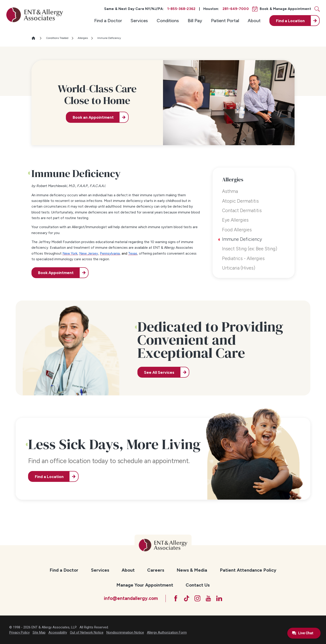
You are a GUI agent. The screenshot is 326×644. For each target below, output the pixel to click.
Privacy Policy (19, 632)
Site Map (39, 632)
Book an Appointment (93, 117)
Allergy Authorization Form (167, 632)
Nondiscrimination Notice (125, 632)
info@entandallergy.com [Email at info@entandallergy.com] (131, 598)
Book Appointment (56, 273)
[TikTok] (187, 598)
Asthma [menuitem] (230, 191)
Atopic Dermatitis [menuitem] (240, 201)
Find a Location (49, 477)
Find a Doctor (108, 21)
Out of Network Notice (87, 632)
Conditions (168, 21)
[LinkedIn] (219, 598)
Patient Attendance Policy (248, 570)
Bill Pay (195, 21)
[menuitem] (108, 21)
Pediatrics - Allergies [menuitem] (243, 258)
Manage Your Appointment (145, 585)
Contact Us (198, 585)
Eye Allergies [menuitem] (235, 220)
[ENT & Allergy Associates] (35, 15)
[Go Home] (35, 38)
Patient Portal (225, 21)
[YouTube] (208, 598)
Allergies (83, 38)
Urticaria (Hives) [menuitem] (239, 268)
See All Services (159, 372)
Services (139, 21)
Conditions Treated (57, 38)
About (254, 21)
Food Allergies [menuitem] (237, 230)
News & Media (192, 570)
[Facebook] (176, 598)
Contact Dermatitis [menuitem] (242, 211)
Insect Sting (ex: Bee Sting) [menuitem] (250, 249)
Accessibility (58, 632)
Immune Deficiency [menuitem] (242, 239)
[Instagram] (197, 598)
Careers (156, 570)
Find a (290, 21)
